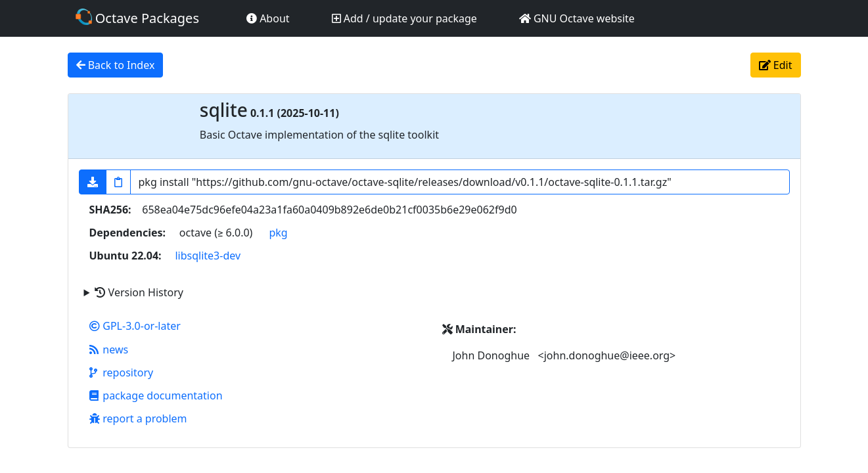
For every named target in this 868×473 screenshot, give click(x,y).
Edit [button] (776, 65)
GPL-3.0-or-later (135, 326)
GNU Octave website (577, 18)
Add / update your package (404, 18)
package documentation (156, 395)
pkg (278, 233)
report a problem (138, 418)
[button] (93, 182)
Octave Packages (137, 18)
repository (122, 372)
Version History (139, 292)
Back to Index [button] (116, 65)
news (109, 349)
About (268, 18)
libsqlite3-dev (208, 256)
